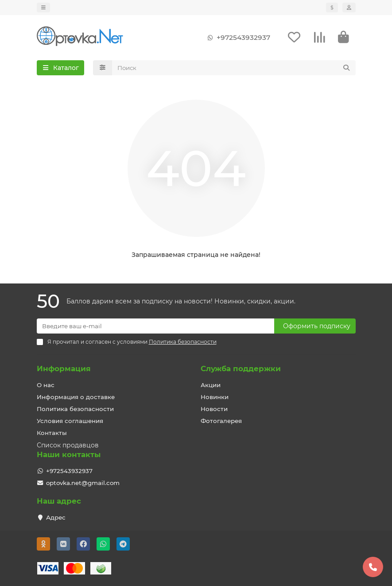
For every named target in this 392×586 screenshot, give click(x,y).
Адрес (56, 517)
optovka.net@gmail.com (83, 483)
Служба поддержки (241, 369)
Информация (64, 369)
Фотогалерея (221, 421)
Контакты (52, 433)
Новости (214, 409)
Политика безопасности (75, 409)
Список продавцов (68, 445)
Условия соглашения (70, 421)
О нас (46, 385)
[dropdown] (43, 8)
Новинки (215, 397)
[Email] (155, 326)
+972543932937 (237, 38)
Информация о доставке (76, 397)
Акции (211, 385)
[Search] (234, 68)
